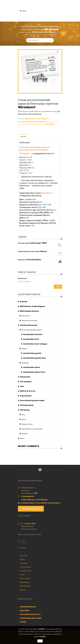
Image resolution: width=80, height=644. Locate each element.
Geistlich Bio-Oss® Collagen (34, 344)
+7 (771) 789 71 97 (27, 500)
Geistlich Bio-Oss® (31, 339)
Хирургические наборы (29, 320)
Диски (24, 419)
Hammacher (25, 377)
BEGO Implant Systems (29, 311)
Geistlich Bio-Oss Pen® (32, 334)
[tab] (23, 136)
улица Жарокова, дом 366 (29, 493)
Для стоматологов (25, 567)
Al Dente (23, 302)
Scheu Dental (25, 396)
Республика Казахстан (28, 488)
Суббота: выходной (27, 526)
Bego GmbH (25, 611)
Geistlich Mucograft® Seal (34, 358)
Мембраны (25, 363)
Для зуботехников (25, 571)
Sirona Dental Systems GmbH (31, 401)
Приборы (24, 434)
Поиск (58, 287)
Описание (23, 137)
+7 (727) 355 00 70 (28, 496)
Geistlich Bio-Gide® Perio (33, 372)
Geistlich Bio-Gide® (31, 367)
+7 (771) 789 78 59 (41, 500)
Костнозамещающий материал (31, 330)
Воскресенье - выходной (29, 529)
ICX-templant (25, 382)
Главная (28, 32)
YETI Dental (25, 410)
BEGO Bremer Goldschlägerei (44, 32)
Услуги (22, 575)
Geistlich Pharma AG (28, 325)
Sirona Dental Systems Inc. (30, 614)
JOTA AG (23, 622)
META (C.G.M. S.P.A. (27, 391)
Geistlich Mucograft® (32, 353)
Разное (22, 438)
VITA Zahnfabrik (26, 405)
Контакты (23, 590)
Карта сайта (24, 556)
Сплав (49, 122)
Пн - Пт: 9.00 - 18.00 (28, 524)
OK (40, 641)
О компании (24, 563)
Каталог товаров (25, 578)
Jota (22, 386)
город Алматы (25, 490)
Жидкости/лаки (27, 424)
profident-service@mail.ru (50, 503)
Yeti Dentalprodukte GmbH (31, 618)
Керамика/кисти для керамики (31, 429)
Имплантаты (26, 316)
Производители (25, 582)
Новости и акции (25, 586)
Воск (23, 415)
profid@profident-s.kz (30, 503)
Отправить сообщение (31, 509)
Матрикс (24, 349)
